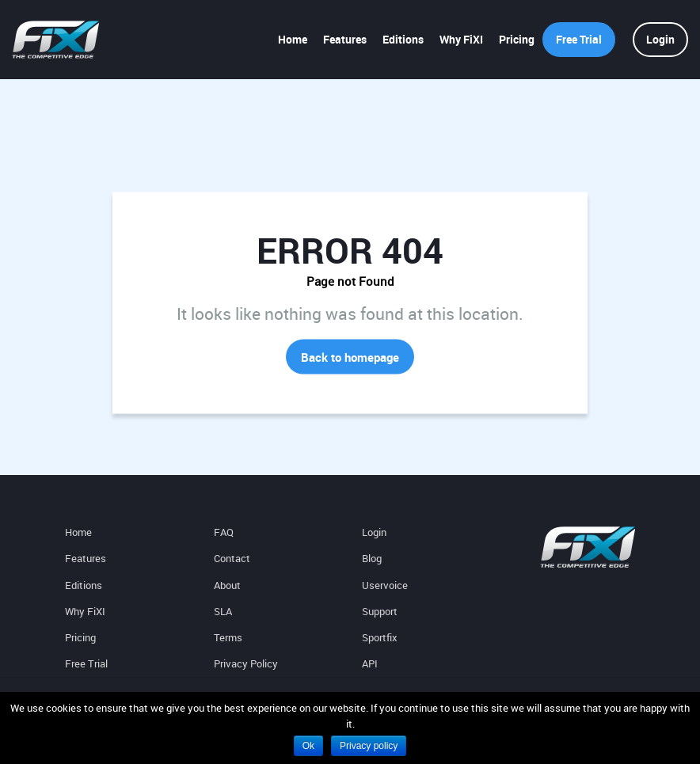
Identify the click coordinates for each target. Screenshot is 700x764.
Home (293, 40)
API (370, 663)
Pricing (517, 40)
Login (660, 40)
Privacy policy (369, 746)
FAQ (224, 532)
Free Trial (579, 40)
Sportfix (380, 637)
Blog (372, 558)
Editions (403, 40)
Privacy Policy (246, 663)
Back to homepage (350, 357)
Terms (228, 637)
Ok (308, 746)
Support (380, 611)
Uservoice (385, 585)
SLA (223, 611)
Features (345, 40)
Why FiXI (461, 40)
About (227, 585)
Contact (232, 558)
